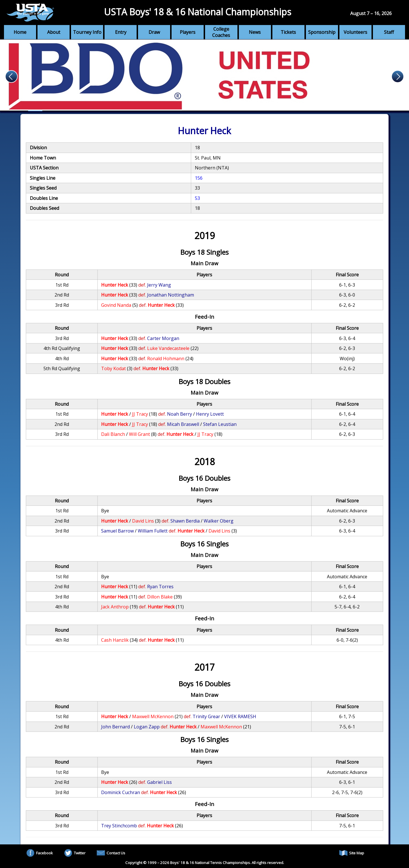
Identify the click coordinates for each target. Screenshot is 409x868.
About (54, 32)
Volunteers (355, 32)
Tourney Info (87, 32)
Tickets (288, 32)
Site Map (352, 853)
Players (188, 32)
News (255, 32)
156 (199, 178)
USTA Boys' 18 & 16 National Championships (198, 12)
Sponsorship (322, 32)
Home (20, 32)
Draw (154, 32)
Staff (389, 32)
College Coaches (221, 32)
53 (197, 198)
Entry (121, 32)
